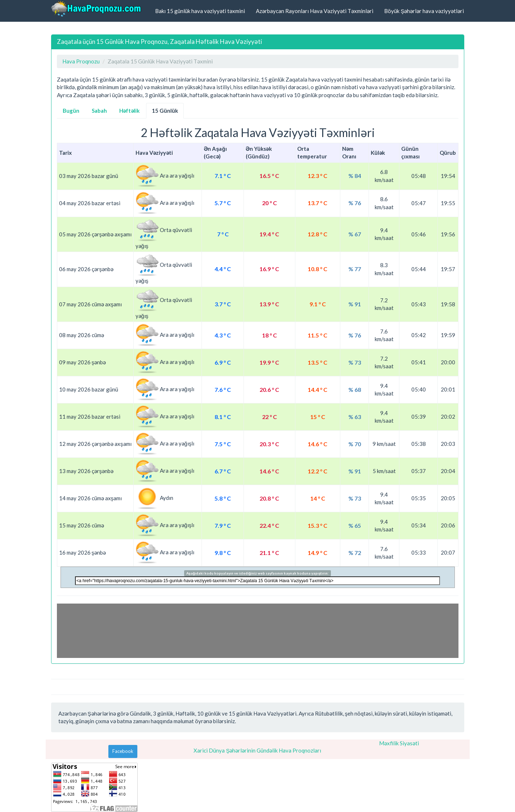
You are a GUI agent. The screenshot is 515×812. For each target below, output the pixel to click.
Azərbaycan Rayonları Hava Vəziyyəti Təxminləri (315, 11)
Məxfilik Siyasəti (399, 743)
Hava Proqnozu (81, 61)
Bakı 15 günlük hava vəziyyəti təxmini (200, 11)
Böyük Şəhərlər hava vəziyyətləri (424, 11)
